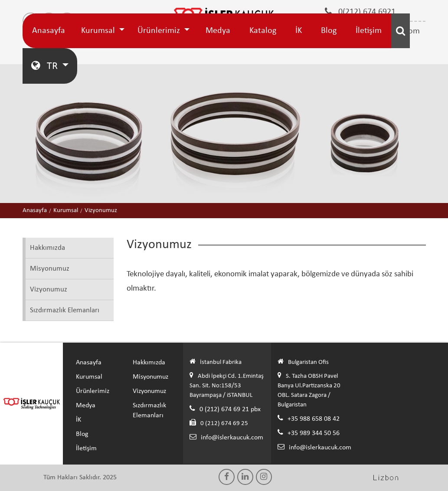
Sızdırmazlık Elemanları (65, 310)
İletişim (369, 31)
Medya (218, 31)
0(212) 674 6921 (360, 12)
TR (46, 66)
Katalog (263, 31)
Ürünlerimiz (160, 31)
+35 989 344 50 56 (314, 433)
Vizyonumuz (49, 290)
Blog (329, 31)
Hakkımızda (47, 248)
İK (299, 31)
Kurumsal (99, 31)
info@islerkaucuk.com (232, 438)
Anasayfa (49, 31)
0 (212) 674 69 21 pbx (230, 409)
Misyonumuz (50, 269)
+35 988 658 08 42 (314, 419)
